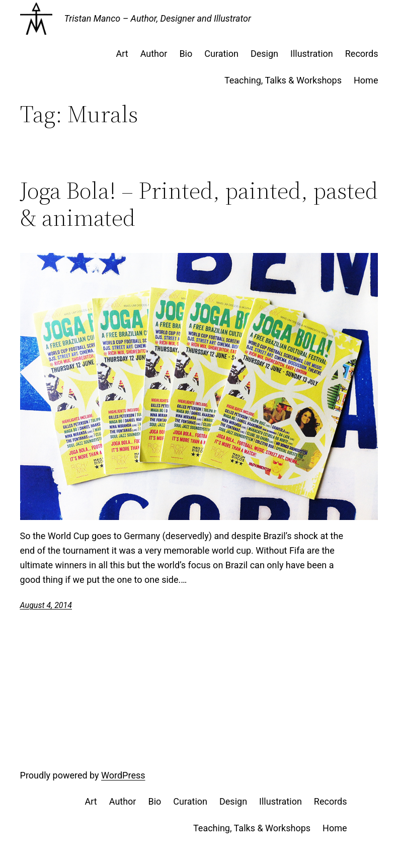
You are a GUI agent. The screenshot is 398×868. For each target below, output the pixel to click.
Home (366, 80)
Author (154, 54)
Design (264, 54)
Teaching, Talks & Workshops (283, 80)
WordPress (123, 775)
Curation (221, 54)
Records (362, 54)
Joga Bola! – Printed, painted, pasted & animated (199, 204)
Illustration (312, 54)
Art (122, 54)
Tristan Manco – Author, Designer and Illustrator (158, 18)
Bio (186, 54)
